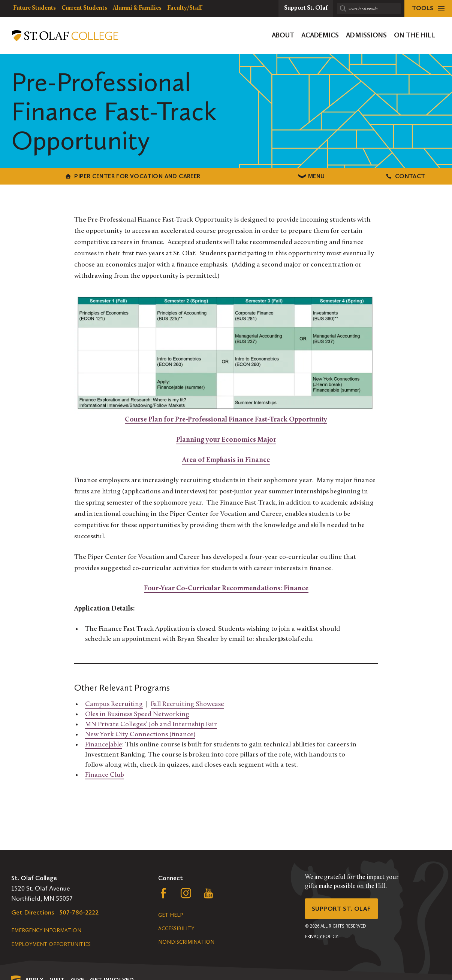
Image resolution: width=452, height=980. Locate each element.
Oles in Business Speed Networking (137, 714)
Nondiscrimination (186, 942)
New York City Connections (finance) (140, 734)
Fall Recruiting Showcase (187, 704)
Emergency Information (46, 930)
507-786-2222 (79, 912)
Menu (226, 176)
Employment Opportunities (51, 944)
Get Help (171, 915)
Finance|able (104, 744)
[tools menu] (428, 8)
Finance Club (105, 774)
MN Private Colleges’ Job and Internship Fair (151, 724)
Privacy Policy (322, 938)
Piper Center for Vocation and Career (75, 176)
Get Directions (33, 912)
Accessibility (176, 929)
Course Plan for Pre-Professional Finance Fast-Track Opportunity (226, 419)
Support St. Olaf (343, 909)
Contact (377, 176)
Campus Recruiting (114, 704)
